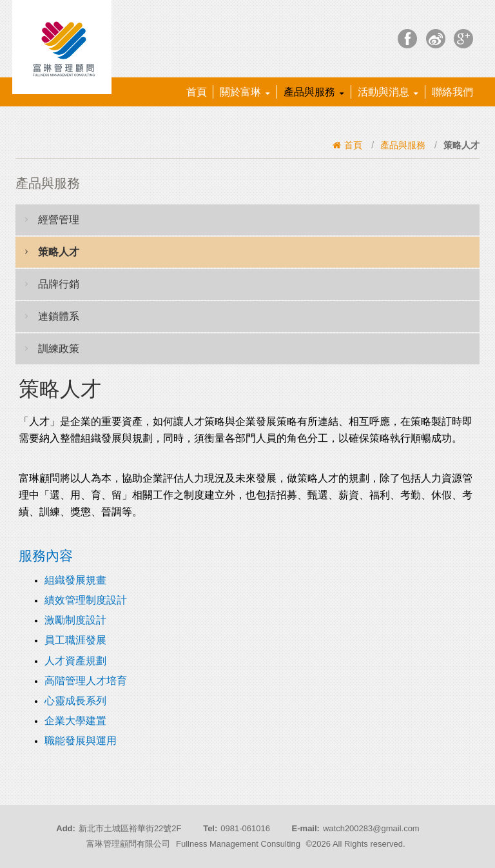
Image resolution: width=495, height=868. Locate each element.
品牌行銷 (52, 284)
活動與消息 (388, 92)
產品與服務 (314, 92)
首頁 (197, 92)
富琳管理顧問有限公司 (128, 844)
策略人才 (52, 252)
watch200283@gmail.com (371, 828)
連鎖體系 (52, 316)
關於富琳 (245, 92)
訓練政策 (52, 348)
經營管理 (52, 219)
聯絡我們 (452, 92)
